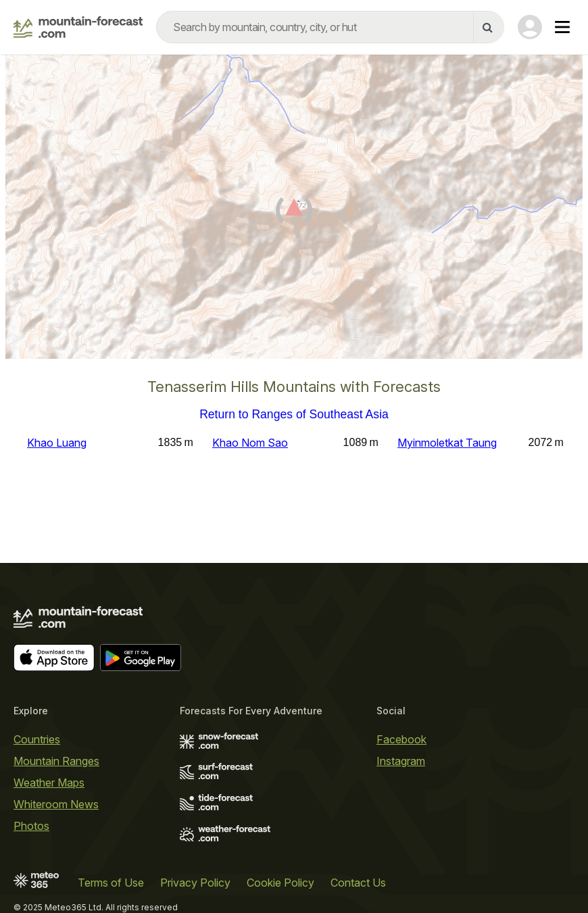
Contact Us (358, 883)
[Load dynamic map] (294, 212)
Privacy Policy (195, 883)
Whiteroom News (56, 804)
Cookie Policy (280, 883)
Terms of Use (111, 883)
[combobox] (330, 27)
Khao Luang (57, 443)
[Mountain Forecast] (78, 27)
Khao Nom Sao (250, 443)
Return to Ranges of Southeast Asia (294, 415)
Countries (37, 739)
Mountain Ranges (56, 761)
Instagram (401, 761)
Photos (31, 826)
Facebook (401, 739)
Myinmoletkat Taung (447, 443)
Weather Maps (49, 783)
